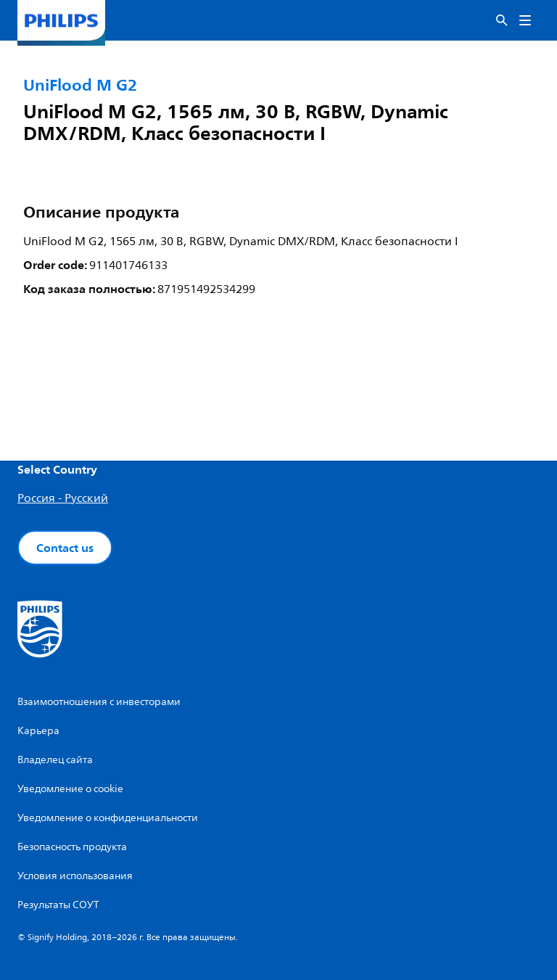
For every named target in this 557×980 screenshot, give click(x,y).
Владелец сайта (55, 760)
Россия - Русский (63, 498)
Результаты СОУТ (58, 905)
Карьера (38, 731)
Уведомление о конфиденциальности (108, 818)
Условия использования (75, 876)
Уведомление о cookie (70, 789)
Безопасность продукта (72, 847)
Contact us (65, 548)
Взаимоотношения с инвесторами (99, 702)
